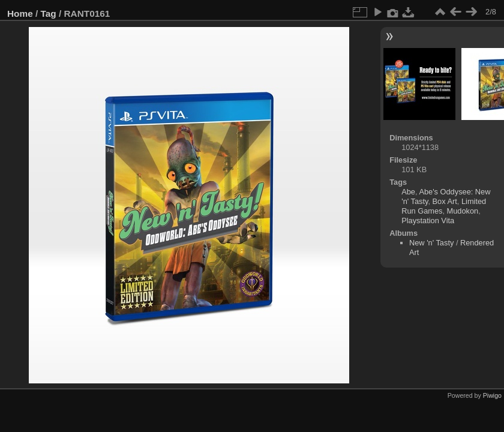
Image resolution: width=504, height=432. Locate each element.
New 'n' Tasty (431, 243)
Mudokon (463, 211)
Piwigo (492, 395)
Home (20, 13)
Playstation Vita (428, 220)
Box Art (445, 201)
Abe (408, 192)
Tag (49, 13)
